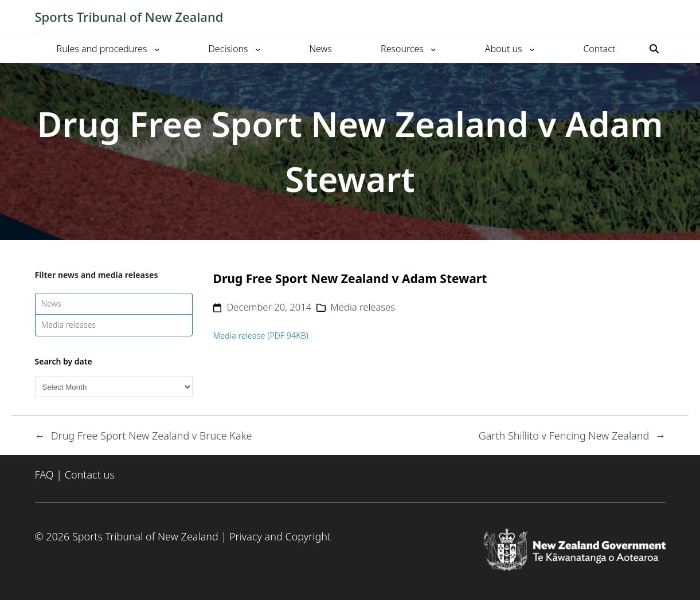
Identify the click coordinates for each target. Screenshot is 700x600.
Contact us (90, 474)
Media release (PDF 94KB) (261, 336)
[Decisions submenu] (258, 49)
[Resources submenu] (433, 49)
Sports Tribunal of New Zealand (129, 17)
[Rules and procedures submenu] (157, 49)
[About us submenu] (532, 49)
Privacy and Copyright (280, 536)
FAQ (44, 474)
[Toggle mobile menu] (660, 17)
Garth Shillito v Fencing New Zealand (564, 436)
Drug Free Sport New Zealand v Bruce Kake (152, 436)
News (51, 303)
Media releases (69, 325)
